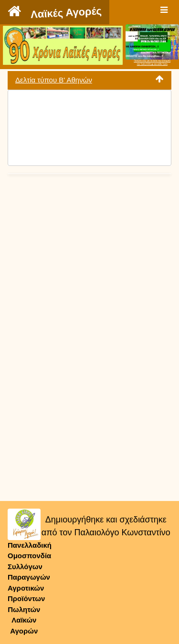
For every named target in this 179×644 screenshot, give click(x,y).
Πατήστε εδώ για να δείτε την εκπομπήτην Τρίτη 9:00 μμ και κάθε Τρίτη (152, 62)
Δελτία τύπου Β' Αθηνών (54, 80)
